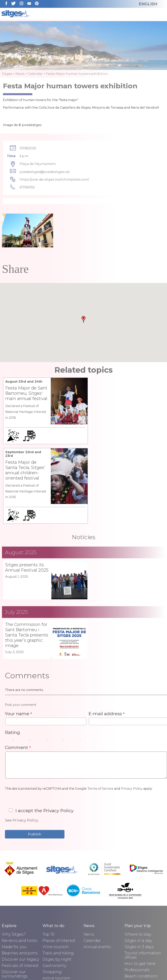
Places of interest (59, 870)
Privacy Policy (132, 718)
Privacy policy (84, 970)
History (8, 912)
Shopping (52, 901)
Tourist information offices (143, 885)
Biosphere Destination (13, 920)
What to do (53, 855)
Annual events (97, 876)
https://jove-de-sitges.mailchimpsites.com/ (54, 179)
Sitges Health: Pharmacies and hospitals (140, 923)
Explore (9, 855)
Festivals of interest (20, 895)
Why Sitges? (14, 864)
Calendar (35, 74)
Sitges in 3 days (139, 876)
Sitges (7, 74)
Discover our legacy (20, 889)
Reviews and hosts (20, 870)
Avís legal (50, 970)
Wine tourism (56, 876)
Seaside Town (15, 935)
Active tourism (56, 908)
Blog (6, 945)
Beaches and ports (20, 883)
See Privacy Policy (22, 750)
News (20, 74)
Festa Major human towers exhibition (77, 74)
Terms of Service (100, 718)
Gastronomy (54, 895)
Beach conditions (141, 906)
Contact (116, 970)
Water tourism (57, 914)
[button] (83, 319)
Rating (12, 662)
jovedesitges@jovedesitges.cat (45, 172)
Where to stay (138, 864)
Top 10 (49, 864)
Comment (18, 677)
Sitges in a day (138, 870)
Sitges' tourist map (143, 912)
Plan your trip (138, 855)
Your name (19, 643)
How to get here (140, 893)
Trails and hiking (58, 883)
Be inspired (13, 929)
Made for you (14, 876)
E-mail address (107, 643)
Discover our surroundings (15, 904)
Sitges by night (57, 889)
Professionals (137, 899)
